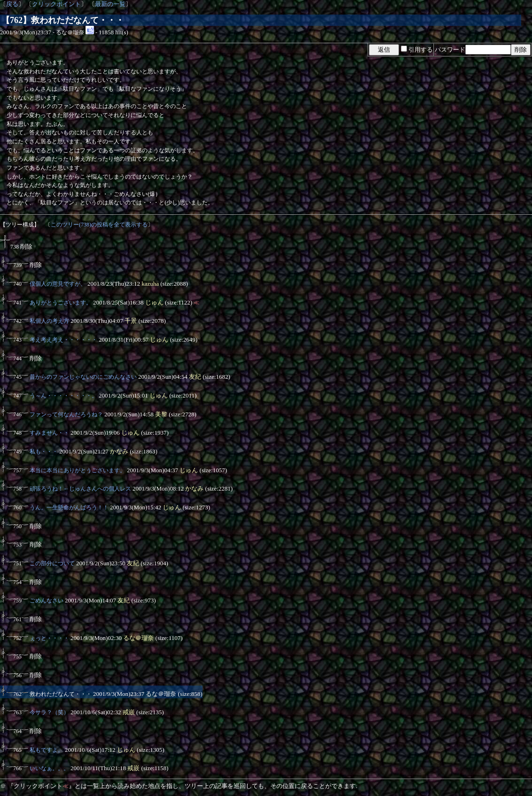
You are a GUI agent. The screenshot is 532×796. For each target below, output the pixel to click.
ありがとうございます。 (61, 303)
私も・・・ (44, 452)
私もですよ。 (47, 750)
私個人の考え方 (49, 321)
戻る (12, 4)
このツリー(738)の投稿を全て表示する (99, 225)
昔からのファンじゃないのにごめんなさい (83, 377)
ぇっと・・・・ (49, 638)
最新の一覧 (110, 4)
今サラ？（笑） (49, 712)
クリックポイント (56, 4)
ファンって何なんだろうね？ (66, 414)
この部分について (52, 563)
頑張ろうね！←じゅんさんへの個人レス (80, 489)
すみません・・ (49, 433)
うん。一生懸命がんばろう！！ (69, 507)
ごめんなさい (47, 601)
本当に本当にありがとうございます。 (78, 470)
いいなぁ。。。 (49, 768)
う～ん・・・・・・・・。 (63, 396)
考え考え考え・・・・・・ (63, 340)
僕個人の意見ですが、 (58, 284)
